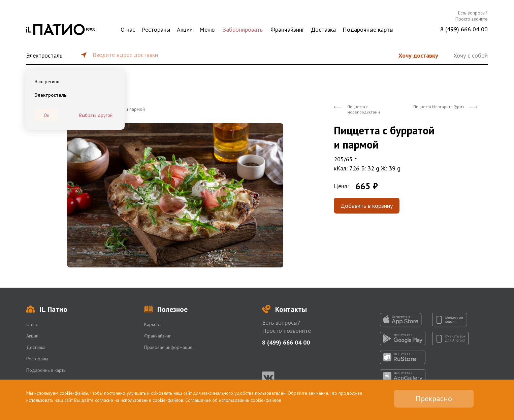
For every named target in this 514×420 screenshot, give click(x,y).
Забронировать (243, 29)
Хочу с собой (471, 55)
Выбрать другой (96, 115)
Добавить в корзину (367, 206)
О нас (128, 29)
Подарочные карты (368, 29)
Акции (185, 29)
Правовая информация (168, 347)
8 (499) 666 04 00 (464, 29)
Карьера (153, 324)
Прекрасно (434, 398)
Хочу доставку (418, 55)
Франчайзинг (287, 29)
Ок (46, 115)
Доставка (323, 29)
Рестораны (156, 29)
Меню (207, 29)
